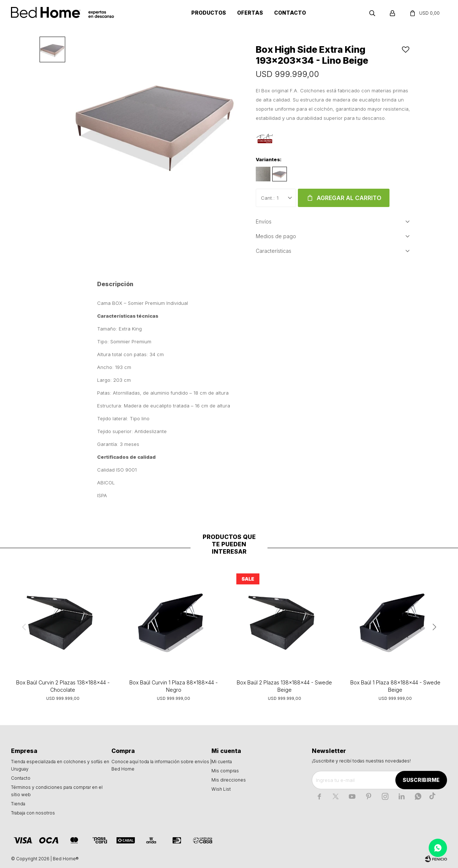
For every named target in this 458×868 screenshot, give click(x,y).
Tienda (18, 804)
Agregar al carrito (349, 198)
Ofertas (250, 13)
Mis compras (225, 771)
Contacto (290, 13)
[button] (434, 627)
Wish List (221, 789)
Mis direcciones (229, 780)
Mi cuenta (222, 762)
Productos (209, 13)
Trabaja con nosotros (33, 813)
